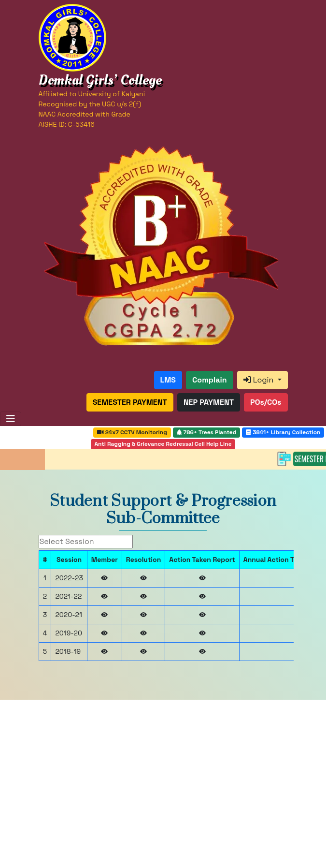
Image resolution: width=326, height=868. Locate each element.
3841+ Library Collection (283, 432)
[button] (168, 380)
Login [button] (260, 380)
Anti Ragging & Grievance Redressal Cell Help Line (163, 444)
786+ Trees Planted (207, 432)
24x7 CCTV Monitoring (132, 432)
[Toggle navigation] (11, 419)
